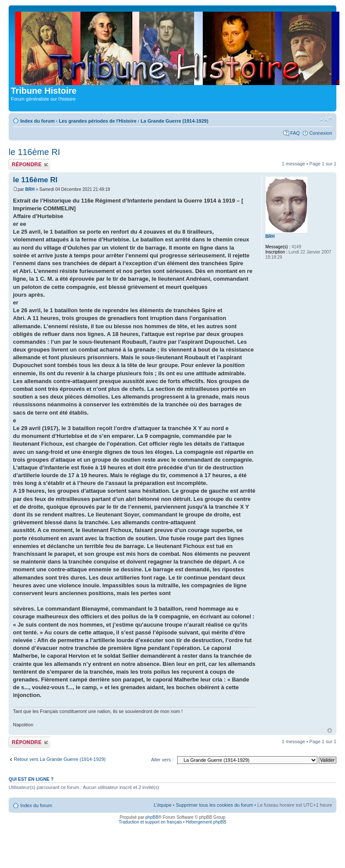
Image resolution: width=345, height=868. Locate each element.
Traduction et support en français (150, 822)
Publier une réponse (29, 164)
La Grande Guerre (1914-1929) (174, 121)
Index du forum (37, 121)
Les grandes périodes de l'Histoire (97, 121)
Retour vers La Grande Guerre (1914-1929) (60, 759)
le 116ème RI (34, 152)
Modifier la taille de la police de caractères (326, 119)
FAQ (295, 133)
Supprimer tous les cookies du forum (215, 805)
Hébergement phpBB (206, 822)
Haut (330, 730)
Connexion (321, 133)
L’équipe (163, 805)
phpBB (152, 817)
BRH (30, 189)
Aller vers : (162, 760)
